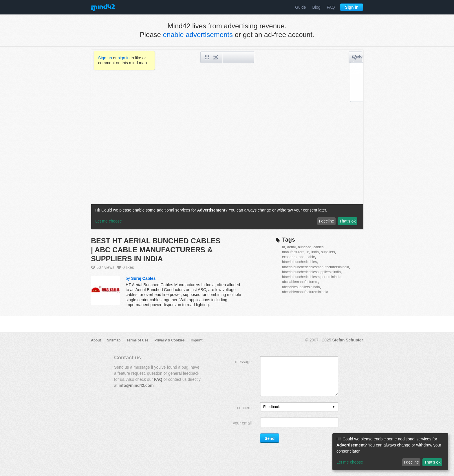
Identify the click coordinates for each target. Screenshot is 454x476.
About (96, 340)
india (315, 252)
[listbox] (299, 407)
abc (302, 257)
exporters (289, 257)
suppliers (328, 252)
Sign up (105, 58)
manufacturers (293, 252)
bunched (305, 247)
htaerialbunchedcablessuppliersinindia (311, 272)
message (243, 362)
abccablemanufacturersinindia (305, 292)
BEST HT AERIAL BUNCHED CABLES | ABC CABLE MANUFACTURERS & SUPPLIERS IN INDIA (156, 250)
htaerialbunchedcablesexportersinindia (312, 277)
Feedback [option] (271, 407)
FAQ (331, 7)
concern (244, 408)
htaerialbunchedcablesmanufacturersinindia (315, 267)
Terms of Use (137, 340)
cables (319, 247)
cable (311, 257)
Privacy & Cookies (170, 340)
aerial (291, 247)
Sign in (352, 7)
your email (242, 423)
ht (283, 247)
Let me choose (350, 462)
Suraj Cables (143, 278)
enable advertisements (198, 35)
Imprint (197, 340)
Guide (300, 7)
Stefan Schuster (348, 340)
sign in (124, 58)
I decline (411, 462)
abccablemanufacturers (300, 282)
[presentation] (334, 407)
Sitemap (114, 340)
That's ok (432, 462)
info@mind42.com (136, 385)
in (308, 252)
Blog (316, 7)
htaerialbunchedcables (299, 262)
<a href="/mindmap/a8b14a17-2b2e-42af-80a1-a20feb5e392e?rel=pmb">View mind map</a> (227, 139)
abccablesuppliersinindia (301, 287)
